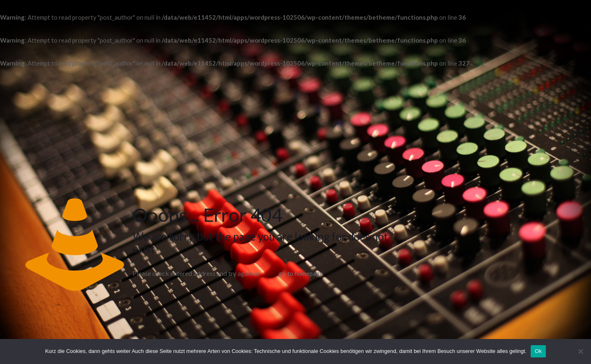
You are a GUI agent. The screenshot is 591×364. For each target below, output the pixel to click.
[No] (581, 351)
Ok (538, 351)
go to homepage (301, 273)
